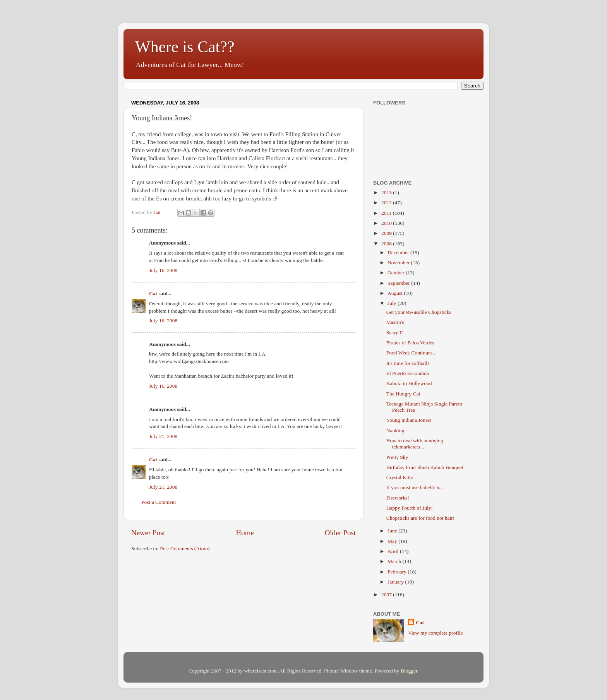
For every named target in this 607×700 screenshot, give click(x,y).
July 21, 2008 (163, 436)
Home (245, 533)
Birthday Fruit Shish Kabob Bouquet (425, 467)
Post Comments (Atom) (185, 549)
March (395, 561)
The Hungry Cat (403, 394)
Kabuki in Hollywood (409, 383)
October (397, 273)
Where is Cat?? (185, 47)
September (399, 283)
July (393, 303)
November (399, 263)
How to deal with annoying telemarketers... (415, 444)
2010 (387, 223)
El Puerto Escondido (408, 373)
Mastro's (395, 322)
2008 (387, 244)
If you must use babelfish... (415, 487)
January (396, 582)
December (399, 252)
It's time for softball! (408, 363)
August (396, 293)
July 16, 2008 (163, 270)
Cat (153, 294)
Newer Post (148, 533)
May (393, 541)
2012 (387, 203)
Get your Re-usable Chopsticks (419, 312)
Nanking (395, 430)
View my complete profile (435, 633)
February (398, 572)
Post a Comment (159, 502)
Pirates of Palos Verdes (410, 343)
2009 (387, 233)
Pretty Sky (397, 457)
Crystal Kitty (400, 477)
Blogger (409, 671)
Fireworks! (398, 498)
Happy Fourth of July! (410, 508)
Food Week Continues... (412, 353)
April (394, 551)
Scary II (395, 333)
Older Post (340, 533)
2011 (387, 213)
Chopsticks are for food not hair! (421, 518)
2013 (387, 193)
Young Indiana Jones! (409, 420)
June (393, 531)
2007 (387, 595)
